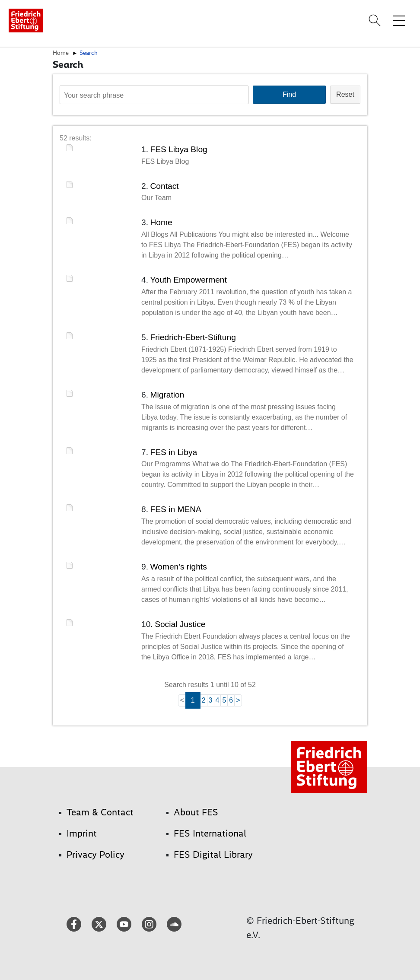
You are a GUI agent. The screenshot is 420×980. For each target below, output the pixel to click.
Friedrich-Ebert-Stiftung (193, 337)
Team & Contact (100, 812)
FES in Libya (173, 452)
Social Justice (180, 624)
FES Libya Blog (178, 149)
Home (61, 53)
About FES (196, 812)
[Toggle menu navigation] (399, 20)
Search (89, 53)
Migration (167, 395)
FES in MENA (175, 509)
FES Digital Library (213, 854)
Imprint (82, 833)
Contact (164, 186)
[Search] (376, 20)
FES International (210, 833)
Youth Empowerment (188, 280)
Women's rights (178, 567)
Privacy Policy (95, 854)
